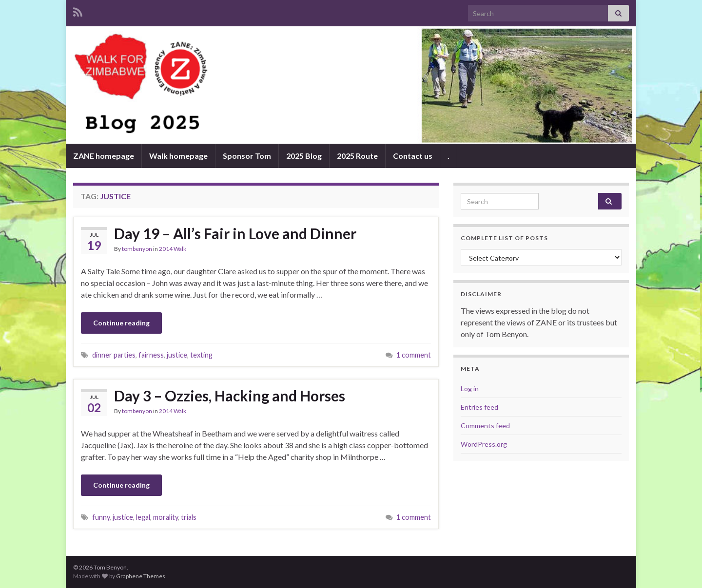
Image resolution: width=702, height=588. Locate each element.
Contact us (413, 156)
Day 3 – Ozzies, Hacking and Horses (230, 396)
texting (201, 355)
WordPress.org (484, 444)
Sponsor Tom (247, 156)
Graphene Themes (141, 576)
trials (189, 517)
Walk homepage (178, 156)
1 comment (414, 355)
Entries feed (479, 407)
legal (143, 517)
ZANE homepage (104, 156)
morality (166, 517)
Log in (470, 389)
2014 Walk (173, 249)
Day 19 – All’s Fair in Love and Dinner (235, 233)
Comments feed (485, 426)
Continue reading (121, 323)
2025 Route (357, 156)
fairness (151, 355)
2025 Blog (304, 156)
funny (101, 517)
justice (177, 355)
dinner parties (114, 355)
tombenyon (137, 249)
